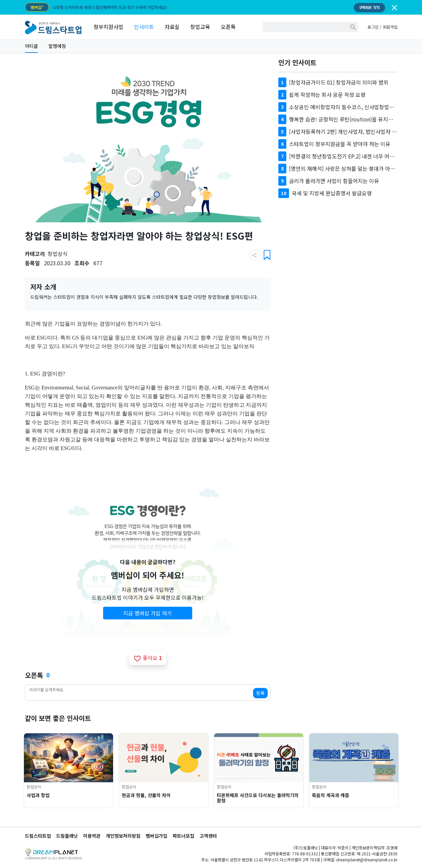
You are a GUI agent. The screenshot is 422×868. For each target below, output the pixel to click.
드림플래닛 (67, 836)
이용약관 (92, 836)
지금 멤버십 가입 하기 (147, 613)
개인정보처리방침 (123, 836)
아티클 (31, 46)
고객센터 (208, 836)
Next (406, 770)
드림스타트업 (38, 836)
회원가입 (390, 27)
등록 (260, 693)
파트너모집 (183, 836)
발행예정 (57, 46)
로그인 (373, 27)
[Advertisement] (338, 260)
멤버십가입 (156, 836)
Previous (16, 770)
